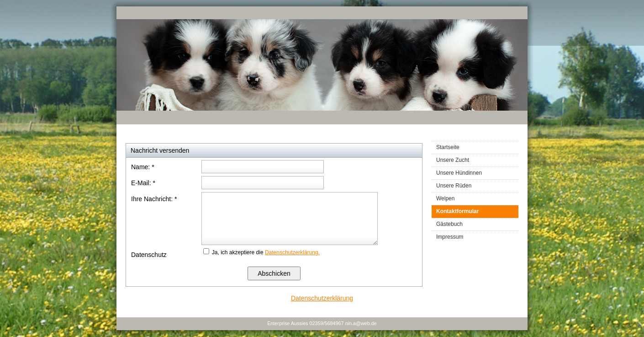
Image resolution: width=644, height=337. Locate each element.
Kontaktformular (457, 211)
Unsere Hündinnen (459, 173)
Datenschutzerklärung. (292, 252)
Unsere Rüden (454, 186)
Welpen (445, 198)
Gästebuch (449, 224)
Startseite (448, 147)
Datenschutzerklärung (322, 298)
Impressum (450, 237)
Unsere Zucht (453, 160)
